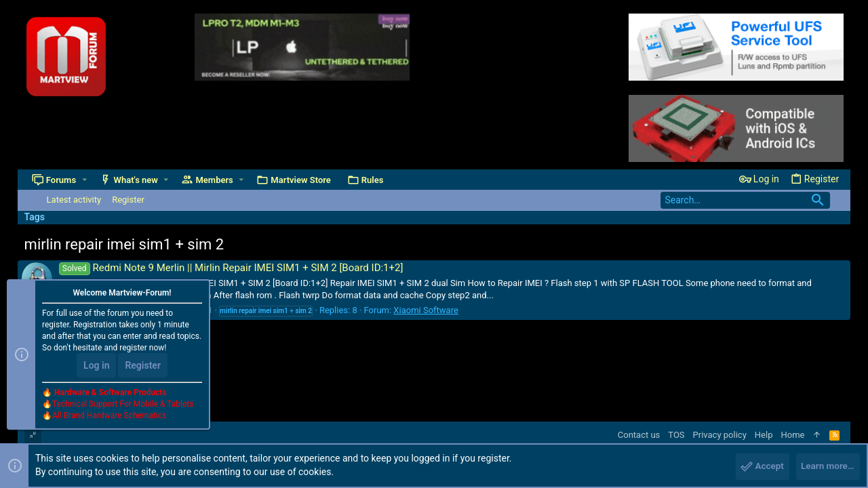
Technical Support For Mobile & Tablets (123, 406)
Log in (96, 367)
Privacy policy (720, 435)
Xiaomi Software (426, 310)
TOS (676, 435)
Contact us (639, 435)
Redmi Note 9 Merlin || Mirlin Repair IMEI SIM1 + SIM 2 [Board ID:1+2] (231, 268)
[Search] (745, 200)
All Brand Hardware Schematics (109, 418)
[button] (84, 180)
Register (143, 367)
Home (792, 435)
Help (764, 435)
